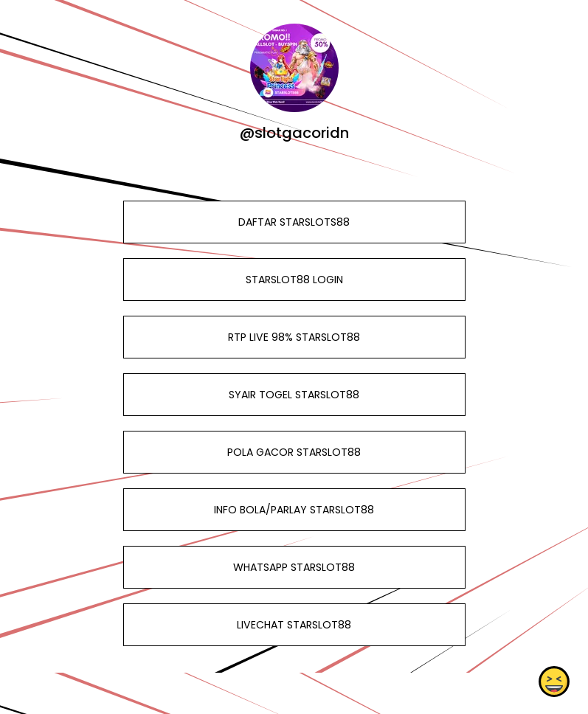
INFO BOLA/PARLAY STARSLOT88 (294, 510)
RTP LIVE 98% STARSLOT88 (294, 337)
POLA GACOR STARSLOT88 (294, 452)
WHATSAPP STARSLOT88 (294, 567)
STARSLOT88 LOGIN (294, 280)
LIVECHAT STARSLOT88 (294, 625)
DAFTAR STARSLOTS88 (294, 222)
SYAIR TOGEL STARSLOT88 (294, 395)
